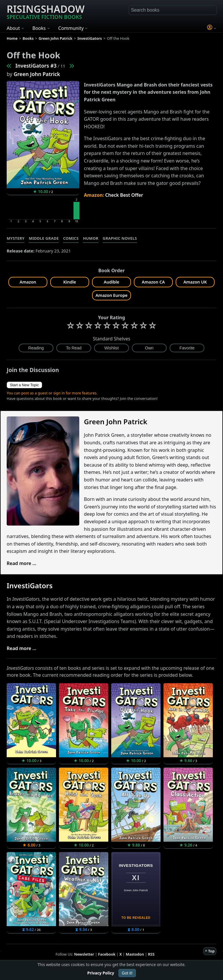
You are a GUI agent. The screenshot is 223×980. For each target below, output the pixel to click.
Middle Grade (44, 238)
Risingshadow (46, 11)
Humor (91, 238)
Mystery (16, 238)
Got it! (127, 973)
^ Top (210, 951)
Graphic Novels (120, 238)
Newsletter (84, 954)
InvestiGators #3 (36, 66)
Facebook (107, 954)
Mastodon (135, 954)
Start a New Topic (24, 385)
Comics (71, 238)
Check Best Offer (124, 195)
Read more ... (21, 563)
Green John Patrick (37, 74)
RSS (151, 954)
